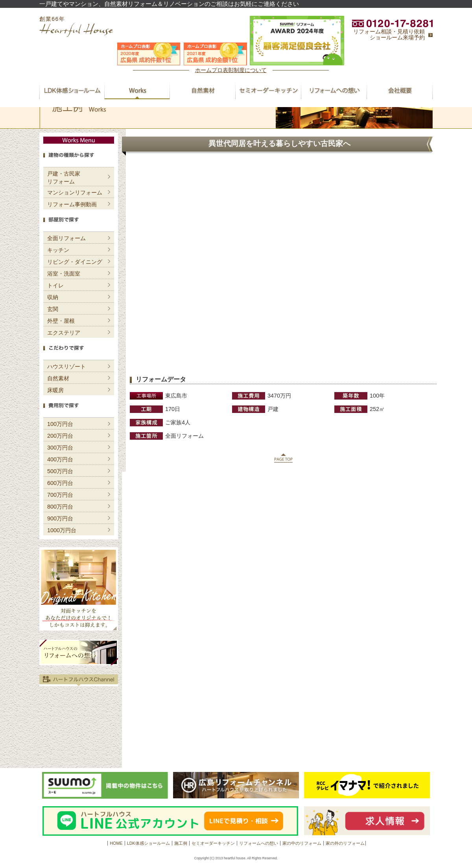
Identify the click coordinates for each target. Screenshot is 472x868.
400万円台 (60, 459)
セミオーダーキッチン (213, 843)
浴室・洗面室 (64, 274)
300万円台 (60, 448)
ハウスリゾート (66, 366)
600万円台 (60, 483)
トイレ (55, 285)
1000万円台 (62, 530)
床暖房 (55, 390)
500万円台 (60, 471)
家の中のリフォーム (302, 843)
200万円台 (60, 436)
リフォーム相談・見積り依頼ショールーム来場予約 (389, 35)
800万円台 (60, 507)
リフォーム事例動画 (72, 204)
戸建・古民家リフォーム (64, 178)
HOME (116, 843)
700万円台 (60, 495)
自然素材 (58, 378)
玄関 (53, 309)
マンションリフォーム (75, 192)
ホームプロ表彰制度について (231, 70)
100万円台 (60, 424)
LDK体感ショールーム (148, 843)
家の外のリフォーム (345, 843)
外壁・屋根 (61, 321)
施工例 (181, 843)
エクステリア (64, 333)
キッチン (58, 250)
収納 (53, 297)
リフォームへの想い (259, 843)
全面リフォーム (66, 238)
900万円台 (60, 518)
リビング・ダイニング (75, 262)
